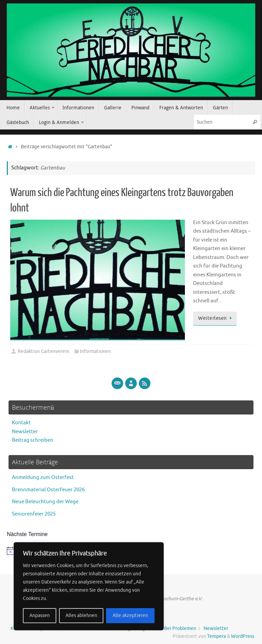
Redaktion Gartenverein (43, 351)
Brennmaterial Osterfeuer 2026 (48, 490)
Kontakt (21, 423)
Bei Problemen (180, 628)
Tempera (216, 636)
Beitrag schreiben (33, 440)
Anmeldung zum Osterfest (43, 477)
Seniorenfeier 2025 (34, 514)
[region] (89, 586)
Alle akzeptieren (130, 615)
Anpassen (40, 615)
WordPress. (243, 636)
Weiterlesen (216, 318)
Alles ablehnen (81, 615)
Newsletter (25, 432)
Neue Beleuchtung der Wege (45, 502)
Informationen (95, 351)
